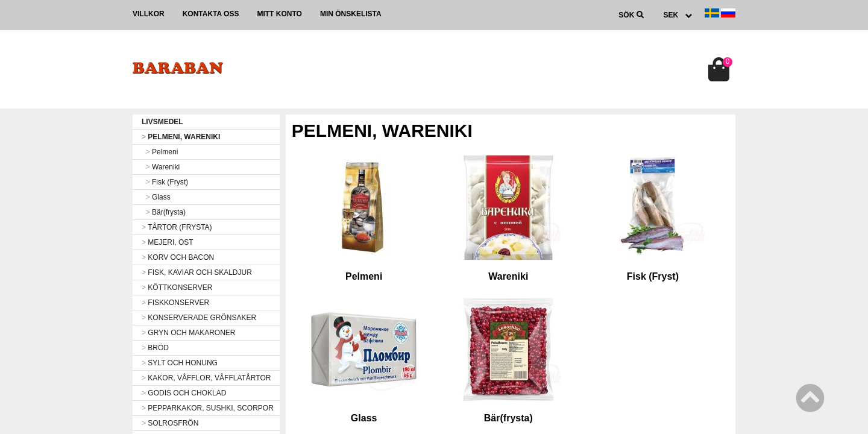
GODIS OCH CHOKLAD (184, 393)
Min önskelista (351, 14)
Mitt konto (279, 14)
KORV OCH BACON (178, 257)
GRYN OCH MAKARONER (188, 333)
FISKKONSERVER (175, 303)
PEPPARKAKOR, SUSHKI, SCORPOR (208, 408)
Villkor (149, 14)
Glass (156, 197)
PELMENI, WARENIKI (181, 137)
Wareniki (161, 167)
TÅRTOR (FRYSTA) (177, 227)
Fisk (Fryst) (165, 182)
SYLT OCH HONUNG (180, 363)
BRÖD (155, 348)
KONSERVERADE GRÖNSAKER (199, 318)
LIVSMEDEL (162, 122)
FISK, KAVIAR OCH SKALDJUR (197, 272)
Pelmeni (160, 152)
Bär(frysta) (164, 212)
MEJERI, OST (168, 242)
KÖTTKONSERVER (177, 288)
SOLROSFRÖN (170, 423)
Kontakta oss (211, 14)
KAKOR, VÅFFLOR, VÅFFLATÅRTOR (206, 378)
